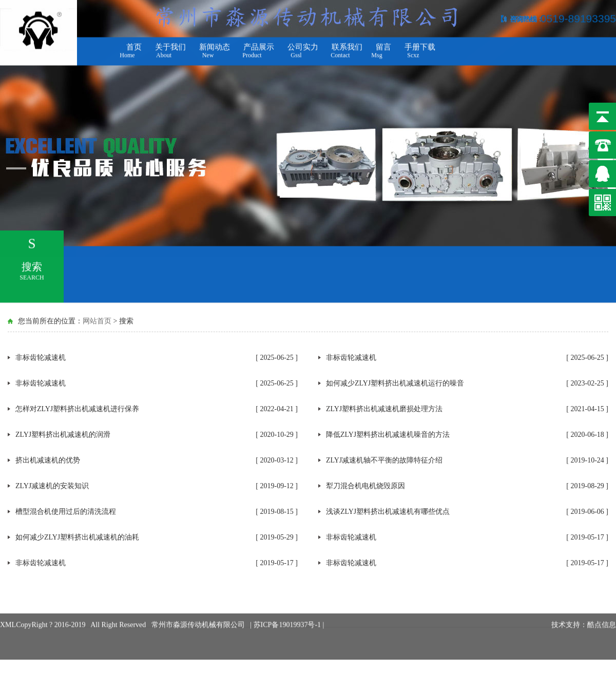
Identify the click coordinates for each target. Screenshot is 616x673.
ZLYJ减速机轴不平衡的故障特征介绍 (384, 460)
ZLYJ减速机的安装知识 (52, 486)
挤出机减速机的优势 (48, 460)
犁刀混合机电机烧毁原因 (365, 486)
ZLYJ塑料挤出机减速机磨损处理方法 (384, 409)
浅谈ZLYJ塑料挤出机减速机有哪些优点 (388, 512)
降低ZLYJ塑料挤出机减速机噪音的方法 (388, 435)
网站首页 (97, 321)
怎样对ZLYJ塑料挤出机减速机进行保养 (77, 409)
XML (8, 614)
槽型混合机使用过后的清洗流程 (66, 512)
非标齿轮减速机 (41, 358)
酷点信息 (602, 614)
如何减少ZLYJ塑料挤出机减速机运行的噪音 (395, 383)
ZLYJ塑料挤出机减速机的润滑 (63, 435)
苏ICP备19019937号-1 (288, 614)
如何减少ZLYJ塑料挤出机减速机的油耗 (77, 537)
